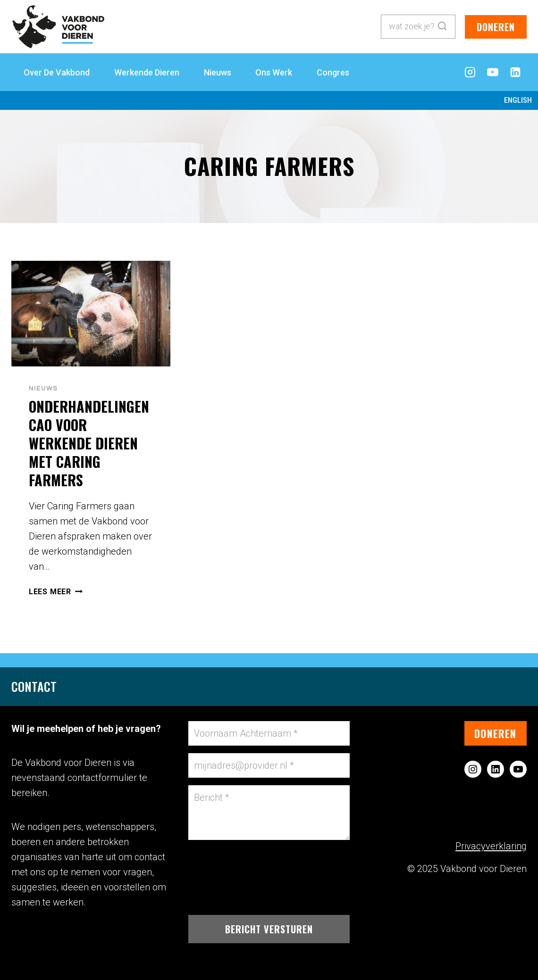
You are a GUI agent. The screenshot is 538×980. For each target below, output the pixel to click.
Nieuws (218, 72)
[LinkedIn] (515, 72)
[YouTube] (493, 72)
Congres (333, 72)
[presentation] (91, 314)
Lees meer (56, 592)
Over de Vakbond (57, 72)
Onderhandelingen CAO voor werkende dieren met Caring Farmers (89, 443)
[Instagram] (470, 72)
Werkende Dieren (147, 72)
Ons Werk (274, 72)
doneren (496, 27)
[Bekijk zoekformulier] (418, 27)
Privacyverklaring (491, 846)
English (518, 100)
